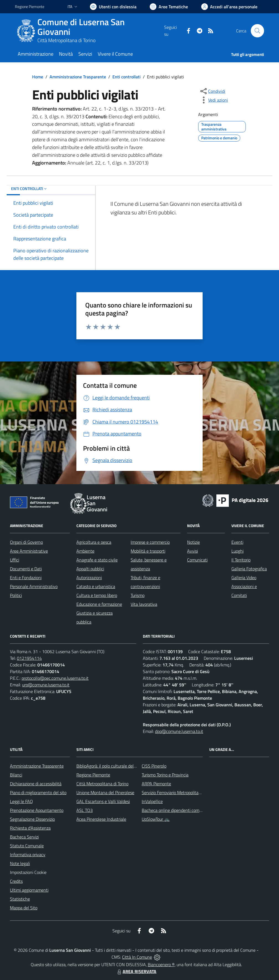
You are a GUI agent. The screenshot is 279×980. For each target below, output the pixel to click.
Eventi (237, 542)
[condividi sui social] (212, 91)
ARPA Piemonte (156, 784)
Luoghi (237, 551)
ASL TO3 (85, 810)
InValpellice (152, 801)
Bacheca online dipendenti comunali (175, 810)
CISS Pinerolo (154, 766)
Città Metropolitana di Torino (66, 40)
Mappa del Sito (24, 908)
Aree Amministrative (29, 551)
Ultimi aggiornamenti (29, 890)
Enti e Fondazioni (26, 578)
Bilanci (16, 775)
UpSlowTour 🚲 (156, 819)
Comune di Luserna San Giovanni (81, 27)
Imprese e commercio (150, 542)
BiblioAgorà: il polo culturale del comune (113, 766)
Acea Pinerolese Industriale (101, 819)
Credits (16, 881)
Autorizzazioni (89, 578)
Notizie (193, 542)
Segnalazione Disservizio (32, 819)
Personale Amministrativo (34, 586)
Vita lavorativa (144, 604)
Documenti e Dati (26, 569)
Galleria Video (244, 578)
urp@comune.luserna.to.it (46, 685)
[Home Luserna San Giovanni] (90, 31)
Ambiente (85, 551)
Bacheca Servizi (24, 837)
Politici (16, 595)
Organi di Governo (26, 542)
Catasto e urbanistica (96, 586)
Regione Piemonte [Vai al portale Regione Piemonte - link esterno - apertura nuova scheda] (30, 7)
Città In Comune (137, 957)
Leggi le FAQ (21, 801)
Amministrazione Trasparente (78, 77)
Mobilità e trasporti (148, 551)
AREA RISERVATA (136, 971)
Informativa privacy (28, 855)
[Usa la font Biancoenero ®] (113, 7)
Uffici (15, 560)
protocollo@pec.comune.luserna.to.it (55, 678)
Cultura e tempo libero (97, 595)
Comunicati (197, 560)
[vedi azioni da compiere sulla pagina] (214, 100)
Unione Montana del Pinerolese (105, 792)
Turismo (138, 595)
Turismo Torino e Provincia (165, 775)
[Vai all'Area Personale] (229, 7)
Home (38, 77)
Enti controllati (126, 77)
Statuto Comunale (27, 846)
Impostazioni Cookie (28, 872)
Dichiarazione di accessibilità (36, 784)
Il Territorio (241, 560)
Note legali (20, 863)
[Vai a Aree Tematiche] (169, 7)
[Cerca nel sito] (257, 31)
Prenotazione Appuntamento (37, 810)
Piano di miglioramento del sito (38, 792)
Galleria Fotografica (249, 569)
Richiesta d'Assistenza (30, 828)
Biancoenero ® (161, 964)
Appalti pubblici (90, 569)
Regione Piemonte (93, 775)
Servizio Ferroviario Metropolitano (172, 792)
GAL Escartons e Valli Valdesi (103, 801)
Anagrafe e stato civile (97, 560)
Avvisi (193, 551)
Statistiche (20, 899)
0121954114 (29, 658)
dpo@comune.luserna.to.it (179, 731)
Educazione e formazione (99, 604)
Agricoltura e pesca (94, 542)
